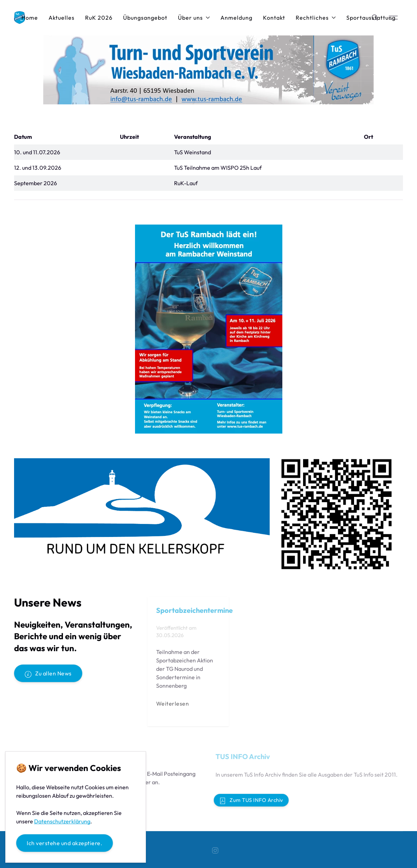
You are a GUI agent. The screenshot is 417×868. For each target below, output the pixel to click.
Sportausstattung (371, 18)
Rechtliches (316, 18)
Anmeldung (236, 18)
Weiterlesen (173, 705)
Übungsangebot (145, 18)
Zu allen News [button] (48, 674)
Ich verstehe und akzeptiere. (65, 843)
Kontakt (274, 18)
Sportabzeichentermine (194, 612)
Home (30, 18)
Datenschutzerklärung (62, 821)
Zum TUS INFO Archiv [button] (251, 801)
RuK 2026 (99, 18)
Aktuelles (62, 18)
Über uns (194, 18)
